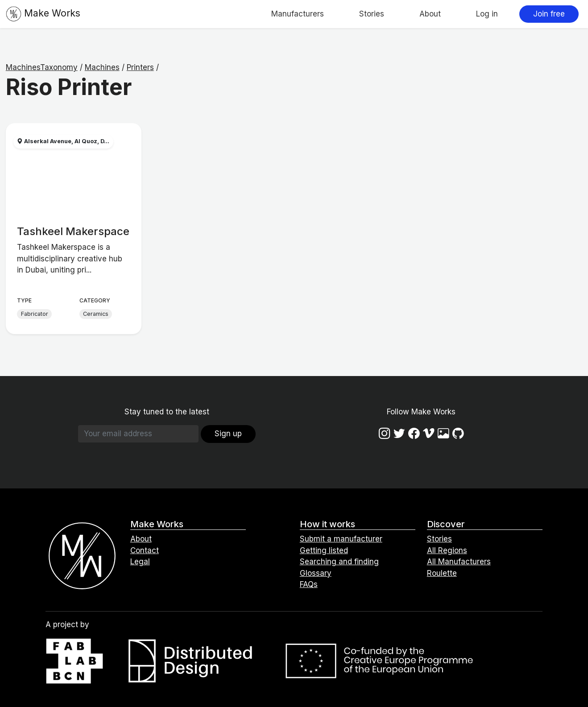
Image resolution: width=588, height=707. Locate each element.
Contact (145, 550)
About (430, 14)
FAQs (309, 584)
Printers (140, 67)
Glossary (316, 573)
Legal (140, 562)
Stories (372, 14)
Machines (102, 67)
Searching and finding (339, 562)
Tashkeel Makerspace (73, 231)
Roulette (442, 573)
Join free (549, 14)
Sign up (228, 434)
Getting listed (324, 550)
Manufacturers (298, 14)
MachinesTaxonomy (42, 67)
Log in (487, 14)
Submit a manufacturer (341, 539)
